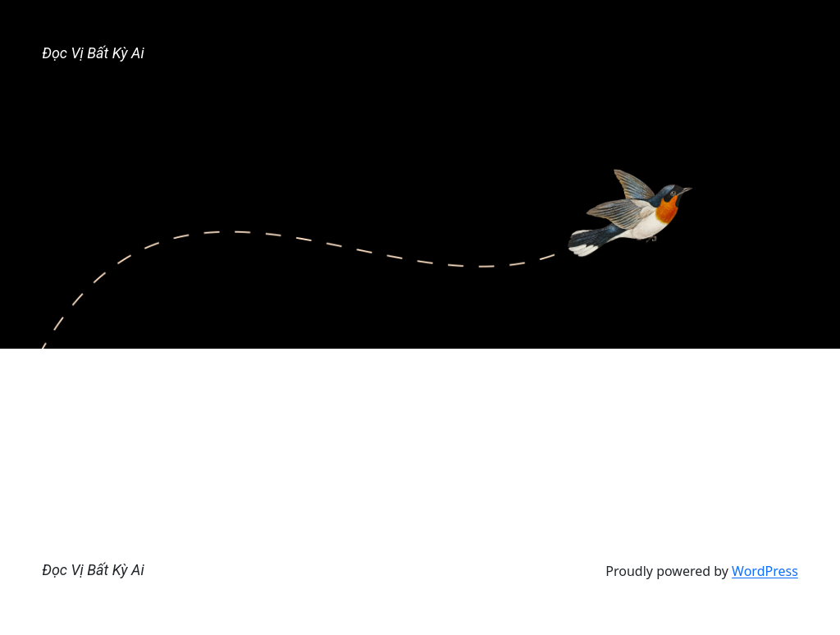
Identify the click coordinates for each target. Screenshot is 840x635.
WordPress (765, 571)
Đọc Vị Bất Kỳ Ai (93, 53)
